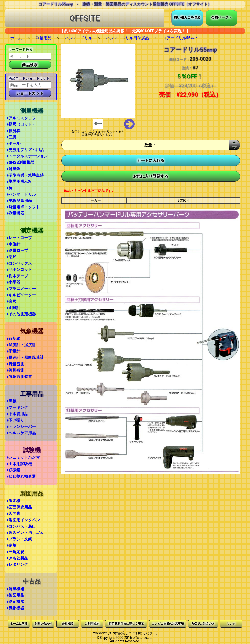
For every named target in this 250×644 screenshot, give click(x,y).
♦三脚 (11, 137)
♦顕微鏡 (13, 470)
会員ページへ (221, 17)
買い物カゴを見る (187, 17)
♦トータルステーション (27, 156)
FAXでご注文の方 (203, 624)
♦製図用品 (15, 595)
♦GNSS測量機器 (21, 162)
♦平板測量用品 (19, 201)
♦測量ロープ (17, 250)
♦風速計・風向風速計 (25, 358)
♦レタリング (17, 564)
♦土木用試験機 (19, 464)
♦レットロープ (19, 238)
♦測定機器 (15, 602)
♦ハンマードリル (21, 194)
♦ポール (13, 143)
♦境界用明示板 (19, 182)
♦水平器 (13, 282)
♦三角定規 (15, 552)
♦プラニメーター (21, 289)
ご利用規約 (92, 624)
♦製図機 (13, 501)
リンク (231, 624)
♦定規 (11, 545)
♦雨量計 (13, 351)
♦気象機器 (15, 608)
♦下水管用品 (17, 414)
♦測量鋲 (13, 169)
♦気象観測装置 (19, 377)
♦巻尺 (11, 257)
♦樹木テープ (17, 276)
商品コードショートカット (29, 78)
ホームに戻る (19, 624)
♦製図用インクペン (23, 520)
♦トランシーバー (21, 427)
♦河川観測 (15, 370)
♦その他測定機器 (21, 314)
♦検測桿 (13, 131)
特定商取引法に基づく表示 (126, 624)
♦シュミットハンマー (25, 457)
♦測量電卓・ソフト (23, 207)
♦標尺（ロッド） (21, 124)
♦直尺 (11, 301)
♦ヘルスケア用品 (21, 433)
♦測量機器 (15, 213)
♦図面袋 (13, 514)
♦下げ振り (15, 420)
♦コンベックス (19, 263)
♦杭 (10, 188)
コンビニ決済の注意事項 (168, 624)
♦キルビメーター (21, 295)
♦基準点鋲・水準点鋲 (25, 175)
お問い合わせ (43, 624)
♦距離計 (13, 308)
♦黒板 (11, 401)
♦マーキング (17, 407)
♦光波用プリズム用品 (25, 150)
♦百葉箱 (13, 339)
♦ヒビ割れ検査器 (21, 476)
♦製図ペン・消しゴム (25, 533)
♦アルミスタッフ (21, 118)
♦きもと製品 (17, 558)
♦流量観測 (15, 364)
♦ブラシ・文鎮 (19, 539)
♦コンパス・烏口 (21, 526)
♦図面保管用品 (19, 507)
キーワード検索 (21, 50)
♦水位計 (13, 244)
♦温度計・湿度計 (21, 345)
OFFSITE (85, 18)
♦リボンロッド (19, 270)
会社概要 (68, 624)
